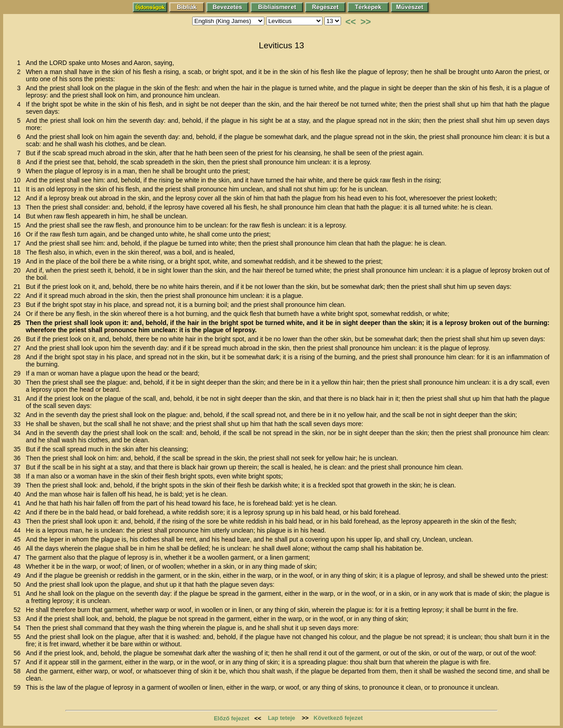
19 (19, 261)
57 (19, 662)
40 (19, 494)
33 (19, 424)
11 (19, 189)
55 (19, 637)
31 (19, 399)
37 (19, 467)
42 (19, 512)
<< (351, 22)
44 (19, 530)
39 (19, 485)
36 (19, 458)
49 (19, 575)
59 (19, 687)
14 (19, 216)
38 (19, 476)
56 (19, 653)
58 (19, 671)
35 (19, 449)
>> (366, 22)
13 (19, 207)
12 (19, 198)
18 (19, 252)
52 (19, 610)
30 (19, 382)
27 (19, 348)
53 (19, 619)
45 (19, 539)
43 (19, 521)
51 (19, 594)
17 (19, 243)
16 (19, 234)
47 (19, 557)
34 (19, 433)
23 (19, 305)
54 (19, 628)
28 (19, 357)
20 (19, 270)
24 (19, 314)
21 (19, 287)
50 (19, 584)
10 (19, 180)
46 (19, 548)
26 (19, 339)
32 (19, 415)
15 (19, 225)
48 (19, 566)
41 (19, 503)
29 (19, 373)
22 (19, 296)
